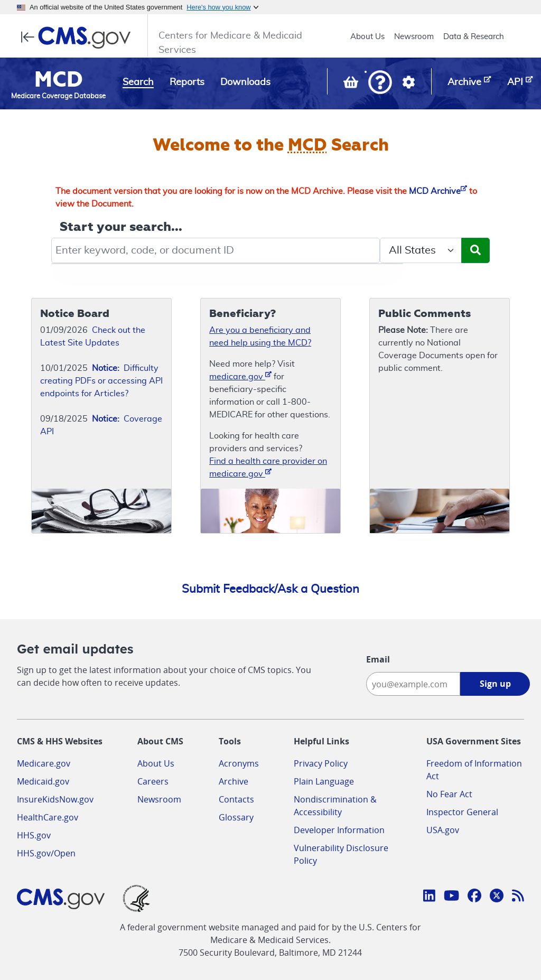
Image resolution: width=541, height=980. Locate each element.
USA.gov (443, 830)
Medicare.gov (44, 763)
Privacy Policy (321, 763)
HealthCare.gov (48, 817)
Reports (187, 82)
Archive (234, 781)
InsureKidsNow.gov (55, 799)
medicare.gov (240, 376)
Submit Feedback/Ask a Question (270, 589)
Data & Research (474, 37)
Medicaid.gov (43, 781)
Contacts (236, 799)
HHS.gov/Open (46, 853)
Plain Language (324, 781)
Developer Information (339, 830)
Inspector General (462, 812)
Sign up (495, 684)
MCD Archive (438, 191)
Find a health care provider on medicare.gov (268, 468)
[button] (380, 83)
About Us (367, 37)
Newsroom (414, 37)
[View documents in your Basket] (352, 85)
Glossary (236, 817)
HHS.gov (34, 835)
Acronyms (239, 763)
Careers (153, 781)
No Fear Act (449, 794)
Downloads (245, 82)
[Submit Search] (475, 250)
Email (378, 659)
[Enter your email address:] (413, 684)
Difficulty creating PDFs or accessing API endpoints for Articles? (101, 381)
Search (138, 82)
